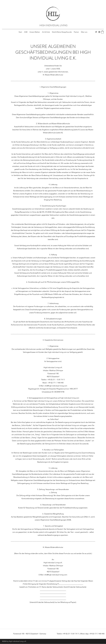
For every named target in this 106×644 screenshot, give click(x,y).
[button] (102, 32)
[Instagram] (99, 32)
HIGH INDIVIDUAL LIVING (53, 25)
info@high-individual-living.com (56, 386)
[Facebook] (96, 32)
